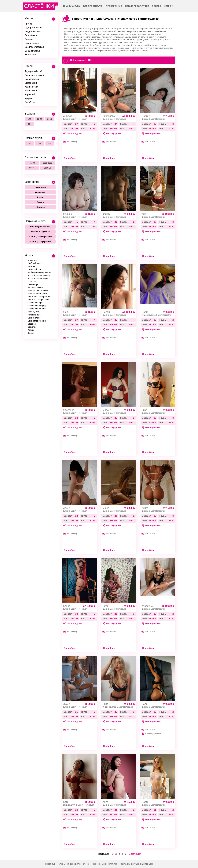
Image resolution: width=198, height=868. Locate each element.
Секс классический (37, 321)
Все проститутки (93, 6)
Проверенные (114, 6)
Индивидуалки (72, 6)
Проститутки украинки (40, 241)
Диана (67, 704)
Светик (146, 116)
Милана (107, 410)
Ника (105, 704)
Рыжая (40, 202)
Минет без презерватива (39, 297)
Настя (145, 802)
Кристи (106, 214)
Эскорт (31, 333)
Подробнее (70, 158)
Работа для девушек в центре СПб (136, 864)
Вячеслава (109, 116)
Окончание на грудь (37, 306)
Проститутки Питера (55, 864)
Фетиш (31, 330)
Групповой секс (35, 269)
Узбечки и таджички (40, 232)
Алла (105, 802)
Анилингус (32, 260)
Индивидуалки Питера (78, 864)
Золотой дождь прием (38, 278)
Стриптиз (32, 327)
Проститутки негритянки (40, 237)
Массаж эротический (37, 293)
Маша (106, 508)
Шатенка (40, 207)
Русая (40, 197)
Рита (105, 606)
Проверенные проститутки (104, 864)
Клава (67, 606)
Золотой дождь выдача (39, 275)
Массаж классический (38, 290)
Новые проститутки (137, 6)
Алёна (67, 508)
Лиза (144, 410)
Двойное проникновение (39, 272)
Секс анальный (35, 318)
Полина (68, 214)
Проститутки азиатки (40, 227)
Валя (145, 704)
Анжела (68, 116)
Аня (144, 214)
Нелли (106, 312)
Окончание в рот (35, 303)
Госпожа (31, 266)
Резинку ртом (34, 312)
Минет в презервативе (38, 300)
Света (145, 312)
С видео (156, 6)
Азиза (145, 508)
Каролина (147, 606)
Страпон (32, 324)
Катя (66, 802)
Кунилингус (33, 284)
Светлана (69, 410)
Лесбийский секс (35, 287)
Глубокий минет (35, 263)
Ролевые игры (34, 315)
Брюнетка (40, 192)
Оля (66, 312)
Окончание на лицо (37, 309)
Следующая (135, 854)
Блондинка (40, 187)
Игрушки (32, 281)
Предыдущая (103, 854)
